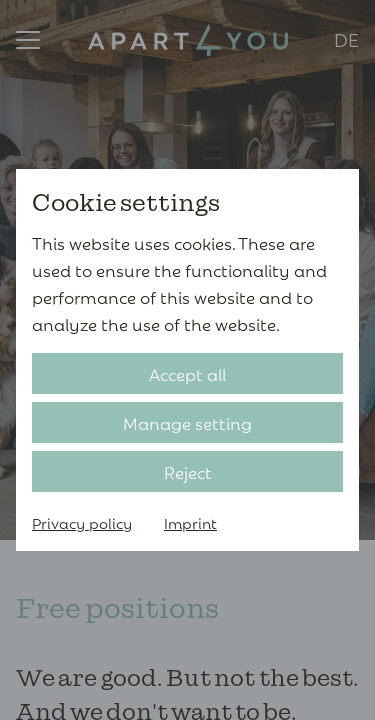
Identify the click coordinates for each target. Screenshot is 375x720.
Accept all (187, 373)
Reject (188, 471)
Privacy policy (82, 522)
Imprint (190, 522)
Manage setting (187, 422)
